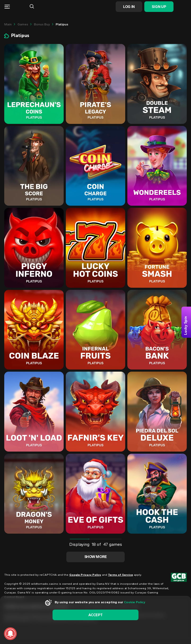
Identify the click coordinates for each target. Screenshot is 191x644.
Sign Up (159, 7)
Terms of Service (120, 575)
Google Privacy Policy (85, 575)
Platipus (62, 24)
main (8, 24)
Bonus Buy (42, 24)
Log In (129, 7)
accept (95, 615)
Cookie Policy (134, 602)
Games (23, 24)
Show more (95, 557)
